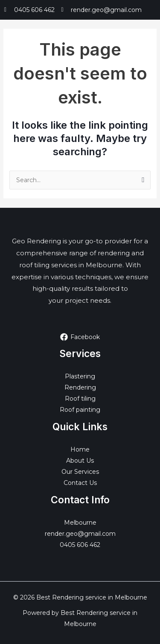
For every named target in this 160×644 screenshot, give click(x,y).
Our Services (80, 472)
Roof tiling (80, 399)
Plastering (80, 376)
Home (80, 449)
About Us (80, 461)
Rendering (80, 387)
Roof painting (80, 410)
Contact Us (80, 483)
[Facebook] (80, 337)
